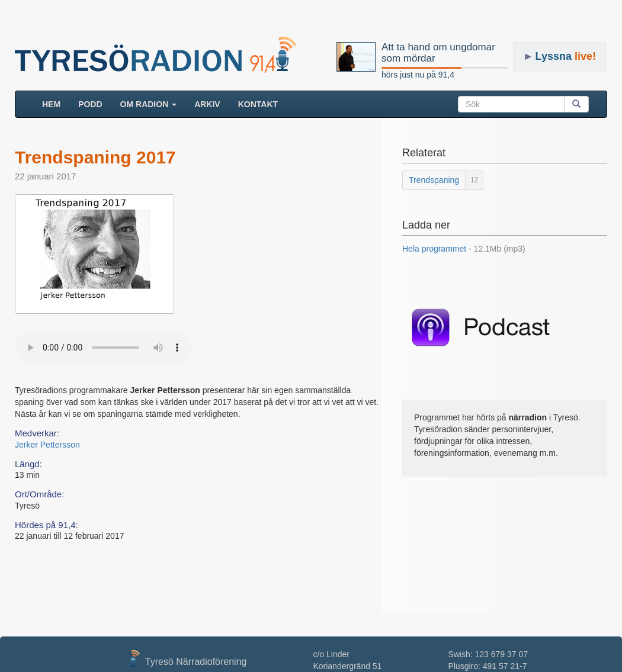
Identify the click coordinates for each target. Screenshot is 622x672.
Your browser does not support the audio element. (104, 348)
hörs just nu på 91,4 (418, 75)
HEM (56, 103)
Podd (90, 104)
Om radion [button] (149, 104)
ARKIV (207, 104)
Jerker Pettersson (47, 445)
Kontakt (258, 104)
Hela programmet (464, 249)
